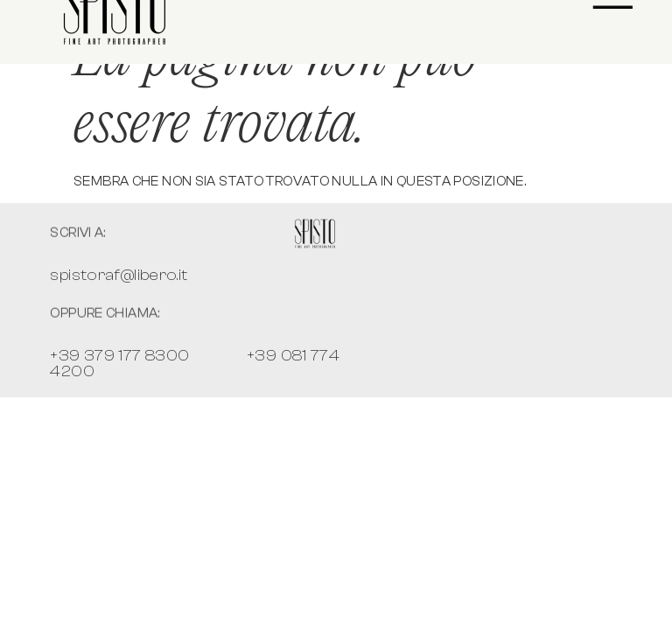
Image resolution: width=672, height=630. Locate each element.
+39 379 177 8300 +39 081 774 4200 (195, 364)
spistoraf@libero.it (119, 275)
